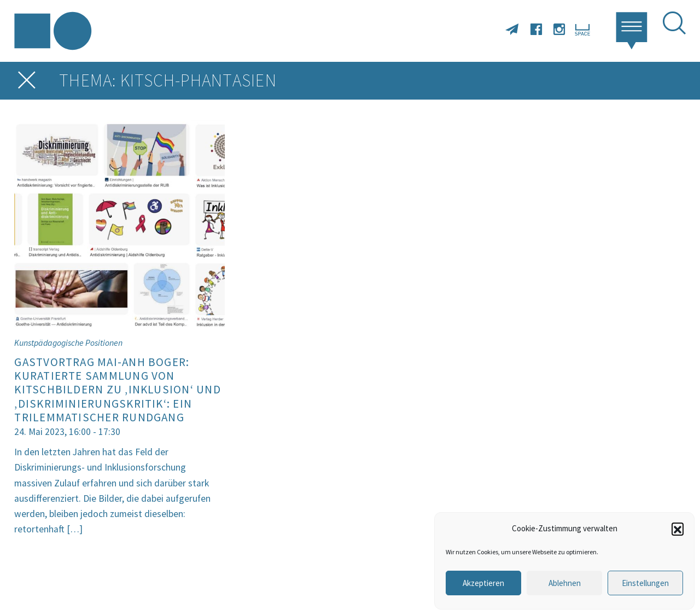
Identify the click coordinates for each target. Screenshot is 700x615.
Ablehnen (565, 583)
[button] (678, 529)
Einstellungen (645, 583)
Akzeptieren (483, 583)
